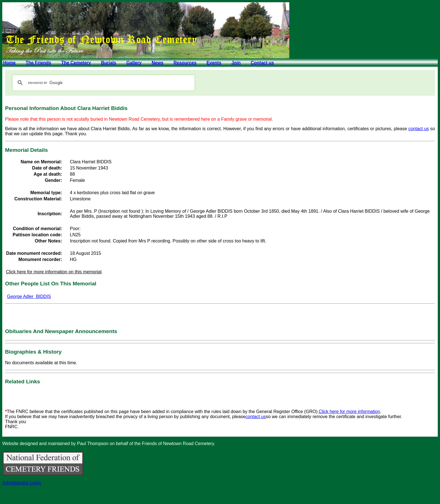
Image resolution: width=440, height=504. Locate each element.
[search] (103, 83)
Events (214, 63)
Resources (185, 63)
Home (9, 63)
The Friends (38, 63)
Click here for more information (350, 412)
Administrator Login (22, 483)
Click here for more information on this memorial (54, 272)
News (157, 63)
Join (236, 63)
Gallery (134, 63)
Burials (109, 63)
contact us (419, 129)
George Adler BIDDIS (29, 296)
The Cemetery (76, 63)
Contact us (262, 63)
